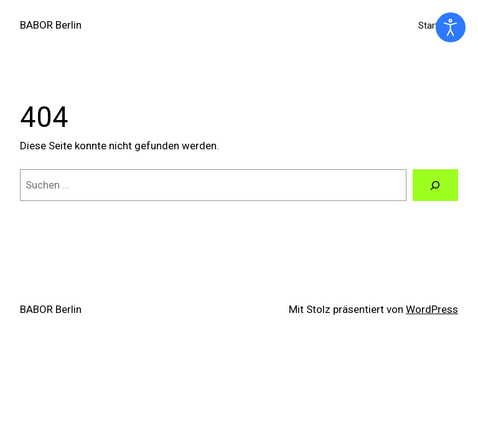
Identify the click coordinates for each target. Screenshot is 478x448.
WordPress (432, 309)
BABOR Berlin (51, 25)
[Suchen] (435, 185)
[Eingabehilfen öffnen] (451, 27)
